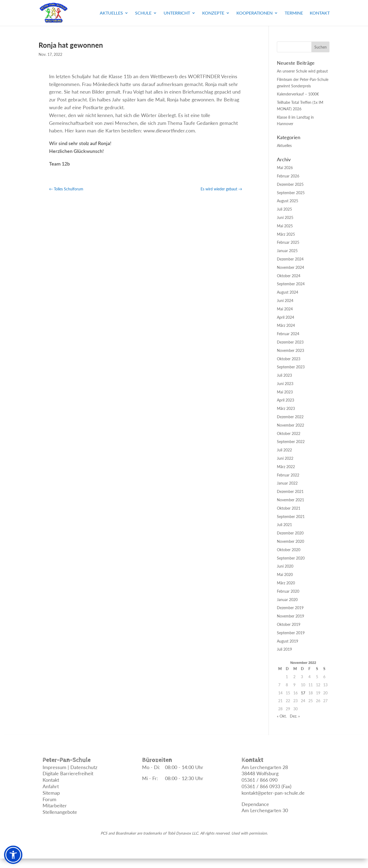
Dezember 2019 (290, 608)
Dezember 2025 (290, 184)
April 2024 (286, 317)
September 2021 (291, 517)
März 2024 (286, 325)
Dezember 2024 (290, 259)
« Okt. (282, 716)
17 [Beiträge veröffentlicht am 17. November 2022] (303, 693)
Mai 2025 (285, 226)
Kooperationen (254, 13)
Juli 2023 (284, 375)
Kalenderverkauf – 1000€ (298, 94)
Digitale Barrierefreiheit (68, 773)
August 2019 (288, 641)
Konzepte (213, 13)
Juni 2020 (285, 566)
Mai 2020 (285, 574)
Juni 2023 (285, 384)
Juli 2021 (284, 525)
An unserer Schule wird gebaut (302, 71)
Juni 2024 (285, 301)
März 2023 (286, 408)
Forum (49, 799)
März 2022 (286, 467)
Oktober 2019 (289, 624)
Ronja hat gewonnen (71, 45)
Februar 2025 (288, 242)
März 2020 (286, 583)
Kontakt (320, 13)
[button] (13, 855)
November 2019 (290, 616)
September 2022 (291, 442)
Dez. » (295, 716)
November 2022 (290, 425)
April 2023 (286, 400)
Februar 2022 (288, 475)
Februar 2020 (288, 591)
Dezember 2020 (290, 533)
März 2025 (286, 234)
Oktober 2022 (289, 433)
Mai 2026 (285, 168)
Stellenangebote (60, 812)
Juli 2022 (284, 450)
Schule (143, 13)
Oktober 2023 (289, 359)
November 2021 (290, 500)
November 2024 (290, 267)
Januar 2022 (287, 483)
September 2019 (291, 633)
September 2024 (291, 284)
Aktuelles (111, 13)
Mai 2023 (285, 392)
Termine (294, 13)
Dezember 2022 (290, 417)
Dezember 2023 (290, 342)
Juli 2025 (284, 209)
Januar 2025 (287, 251)
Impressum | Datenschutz (70, 767)
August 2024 (288, 292)
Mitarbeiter (55, 805)
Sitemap (51, 793)
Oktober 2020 (289, 550)
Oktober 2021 (289, 508)
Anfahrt (51, 786)
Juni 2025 (285, 217)
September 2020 (291, 558)
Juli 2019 (284, 649)
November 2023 (290, 350)
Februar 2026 (288, 176)
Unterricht (177, 13)
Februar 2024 (288, 334)
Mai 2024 (285, 309)
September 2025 (291, 193)
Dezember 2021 (290, 491)
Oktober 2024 (289, 276)
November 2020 (290, 541)
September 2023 (291, 367)
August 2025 (288, 201)
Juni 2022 (285, 458)
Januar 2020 (287, 600)
